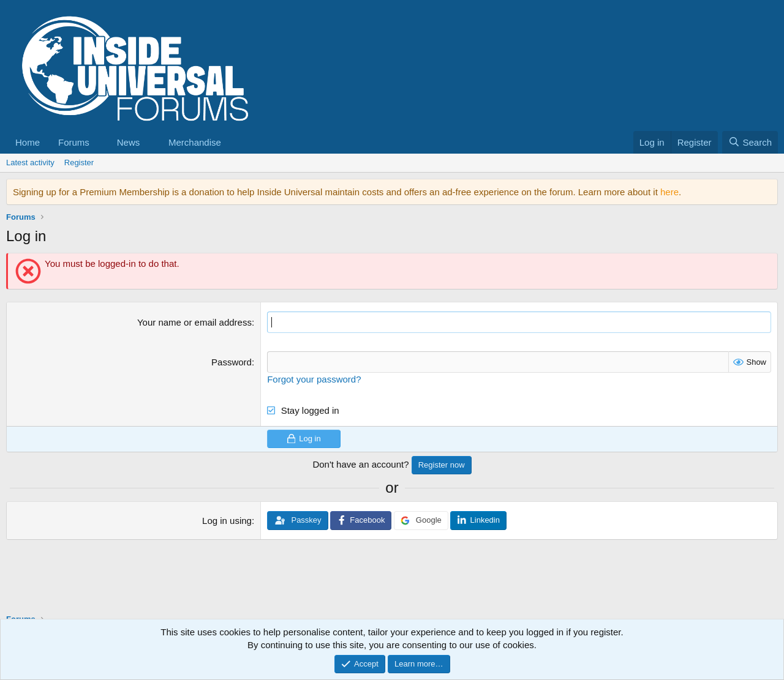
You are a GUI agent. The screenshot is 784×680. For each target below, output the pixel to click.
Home (28, 142)
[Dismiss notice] (766, 192)
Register (79, 163)
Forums (74, 142)
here (669, 192)
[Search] (750, 142)
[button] (99, 142)
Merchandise (195, 142)
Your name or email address (194, 322)
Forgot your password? (314, 379)
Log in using (227, 521)
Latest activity (30, 163)
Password (232, 362)
